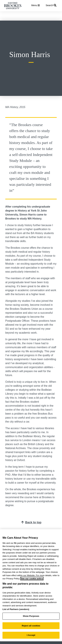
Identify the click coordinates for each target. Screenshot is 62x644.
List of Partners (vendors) (16, 609)
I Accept (31, 635)
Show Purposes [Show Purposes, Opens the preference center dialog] (31, 616)
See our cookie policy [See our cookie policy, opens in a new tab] (32, 579)
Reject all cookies (31, 626)
